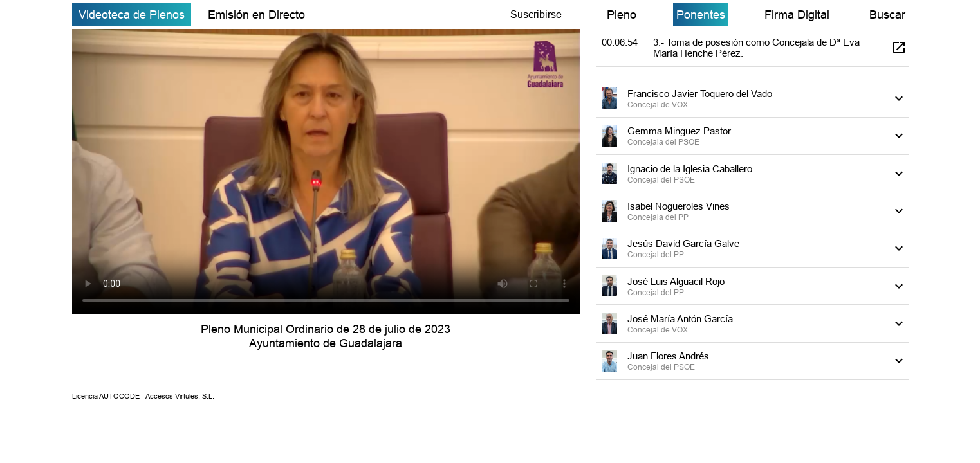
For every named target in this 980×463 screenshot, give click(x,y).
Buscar (887, 14)
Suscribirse (536, 14)
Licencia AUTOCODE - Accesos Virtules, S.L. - (145, 396)
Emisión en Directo (256, 14)
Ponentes (701, 14)
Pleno (622, 14)
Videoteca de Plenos (132, 14)
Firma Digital (797, 14)
